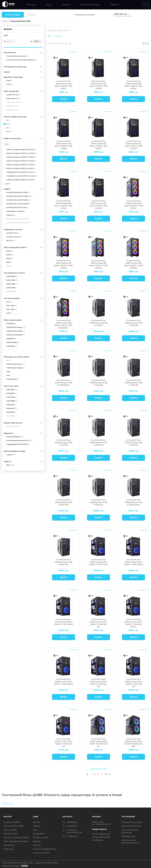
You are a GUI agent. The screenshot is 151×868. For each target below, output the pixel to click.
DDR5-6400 (10, 292)
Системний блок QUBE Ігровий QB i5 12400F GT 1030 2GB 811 (134, 562)
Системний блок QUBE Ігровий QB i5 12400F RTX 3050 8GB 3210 (133, 743)
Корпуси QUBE (10, 830)
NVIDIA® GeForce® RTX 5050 (17, 200)
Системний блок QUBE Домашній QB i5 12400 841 (98, 443)
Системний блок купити (132, 822)
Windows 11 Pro (12, 233)
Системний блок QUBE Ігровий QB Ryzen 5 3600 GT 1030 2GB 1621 (98, 204)
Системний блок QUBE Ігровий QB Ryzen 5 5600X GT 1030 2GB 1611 (63, 264)
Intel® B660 (11, 401)
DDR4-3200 (11, 284)
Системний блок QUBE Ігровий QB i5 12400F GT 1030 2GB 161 (63, 682)
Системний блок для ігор (16, 56)
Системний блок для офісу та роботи (20, 60)
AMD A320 (10, 405)
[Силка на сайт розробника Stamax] (24, 866)
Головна (5, 21)
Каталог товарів (13, 15)
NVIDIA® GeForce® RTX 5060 (17, 193)
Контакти (37, 845)
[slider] (4, 47)
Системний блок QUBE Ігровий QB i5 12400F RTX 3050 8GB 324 (98, 743)
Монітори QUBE (10, 834)
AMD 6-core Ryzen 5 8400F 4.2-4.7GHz (20, 153)
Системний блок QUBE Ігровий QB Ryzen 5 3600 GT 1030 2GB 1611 (133, 145)
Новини (66, 5)
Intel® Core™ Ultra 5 (13, 102)
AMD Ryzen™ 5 (12, 99)
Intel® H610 (10, 397)
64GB (8, 251)
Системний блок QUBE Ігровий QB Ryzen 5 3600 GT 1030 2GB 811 (98, 85)
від (5, 41)
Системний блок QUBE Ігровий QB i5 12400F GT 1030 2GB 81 (98, 562)
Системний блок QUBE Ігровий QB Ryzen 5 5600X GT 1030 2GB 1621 (134, 264)
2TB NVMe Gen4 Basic (14, 331)
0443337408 (70, 826)
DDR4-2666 (10, 288)
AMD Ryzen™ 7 (11, 110)
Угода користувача (41, 853)
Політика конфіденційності (45, 849)
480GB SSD (10, 339)
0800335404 (70, 822)
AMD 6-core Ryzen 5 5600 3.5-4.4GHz (20, 165)
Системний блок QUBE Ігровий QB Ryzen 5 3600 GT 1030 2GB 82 (133, 85)
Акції (49, 5)
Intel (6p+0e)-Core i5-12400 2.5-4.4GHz (20, 172)
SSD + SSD (10, 306)
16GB (8, 259)
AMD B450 (10, 408)
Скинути (58, 36)
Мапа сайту (8, 849)
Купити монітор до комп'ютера (130, 831)
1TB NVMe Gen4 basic (14, 327)
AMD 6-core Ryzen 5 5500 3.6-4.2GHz (20, 168)
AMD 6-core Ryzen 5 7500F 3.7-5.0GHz (20, 157)
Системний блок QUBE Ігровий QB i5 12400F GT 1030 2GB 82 (63, 622)
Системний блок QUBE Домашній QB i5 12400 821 (133, 383)
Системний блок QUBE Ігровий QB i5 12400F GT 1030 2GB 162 (133, 683)
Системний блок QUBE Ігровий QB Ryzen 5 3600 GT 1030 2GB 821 (64, 145)
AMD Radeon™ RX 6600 (15, 211)
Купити (64, 99)
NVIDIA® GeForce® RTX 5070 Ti (17, 223)
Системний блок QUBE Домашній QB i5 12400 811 (133, 323)
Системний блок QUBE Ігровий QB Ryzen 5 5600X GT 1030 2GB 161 (134, 204)
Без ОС (10, 241)
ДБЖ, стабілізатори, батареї (16, 841)
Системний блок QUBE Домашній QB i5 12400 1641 (64, 562)
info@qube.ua (70, 836)
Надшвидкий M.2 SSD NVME (17, 444)
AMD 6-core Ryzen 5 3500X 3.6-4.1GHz (19, 180)
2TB (7, 372)
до (31, 41)
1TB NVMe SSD (11, 342)
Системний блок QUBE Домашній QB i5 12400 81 (98, 323)
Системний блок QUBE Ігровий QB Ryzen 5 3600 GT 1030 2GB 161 (98, 145)
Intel (8, 81)
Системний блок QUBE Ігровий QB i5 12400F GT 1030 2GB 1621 (64, 743)
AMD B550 (10, 412)
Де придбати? (39, 834)
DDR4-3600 (11, 280)
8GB (8, 262)
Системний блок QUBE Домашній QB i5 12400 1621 (64, 502)
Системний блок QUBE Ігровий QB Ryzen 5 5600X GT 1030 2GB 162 (99, 264)
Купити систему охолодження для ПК (131, 841)
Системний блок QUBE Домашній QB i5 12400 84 (64, 443)
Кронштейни (9, 845)
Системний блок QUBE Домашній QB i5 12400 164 (98, 502)
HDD (8, 313)
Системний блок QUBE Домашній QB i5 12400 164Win (133, 502)
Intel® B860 (10, 416)
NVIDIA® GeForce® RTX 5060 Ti (18, 196)
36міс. (9, 465)
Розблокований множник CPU (18, 441)
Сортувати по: (54, 44)
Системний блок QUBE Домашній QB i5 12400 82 (98, 383)
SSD (8, 302)
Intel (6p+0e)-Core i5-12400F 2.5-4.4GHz (20, 176)
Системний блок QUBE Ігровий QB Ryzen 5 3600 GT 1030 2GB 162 (64, 204)
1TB (7, 375)
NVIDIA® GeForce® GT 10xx (16, 208)
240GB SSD (10, 346)
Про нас (31, 5)
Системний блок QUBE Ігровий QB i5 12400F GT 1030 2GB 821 (98, 623)
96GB (8, 266)
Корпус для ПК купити (131, 826)
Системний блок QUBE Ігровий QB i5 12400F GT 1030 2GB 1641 (98, 683)
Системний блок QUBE (14, 826)
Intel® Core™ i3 (12, 106)
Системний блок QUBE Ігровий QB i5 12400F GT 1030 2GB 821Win (133, 623)
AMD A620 (10, 390)
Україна (10, 455)
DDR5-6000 (11, 276)
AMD (8, 84)
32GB (9, 255)
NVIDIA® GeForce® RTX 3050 (17, 204)
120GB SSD (10, 324)
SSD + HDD (10, 309)
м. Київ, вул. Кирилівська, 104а (72, 831)
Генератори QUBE (11, 822)
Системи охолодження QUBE (16, 837)
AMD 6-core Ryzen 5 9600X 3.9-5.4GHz (20, 150)
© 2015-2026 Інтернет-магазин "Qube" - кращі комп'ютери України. (30, 863)
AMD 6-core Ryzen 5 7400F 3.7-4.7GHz (20, 161)
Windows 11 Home (13, 237)
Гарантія (115, 5)
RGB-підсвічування (14, 437)
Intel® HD (10, 215)
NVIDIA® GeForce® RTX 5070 (17, 219)
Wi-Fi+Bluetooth (12, 426)
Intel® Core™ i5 (12, 95)
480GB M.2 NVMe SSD (14, 335)
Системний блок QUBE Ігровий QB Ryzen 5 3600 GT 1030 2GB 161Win (64, 324)
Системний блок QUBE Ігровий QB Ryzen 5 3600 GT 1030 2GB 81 (64, 85)
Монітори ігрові (128, 836)
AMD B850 (10, 393)
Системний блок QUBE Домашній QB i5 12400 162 (133, 443)
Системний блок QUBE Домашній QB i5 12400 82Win (64, 383)
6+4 (8, 132)
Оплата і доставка (90, 5)
